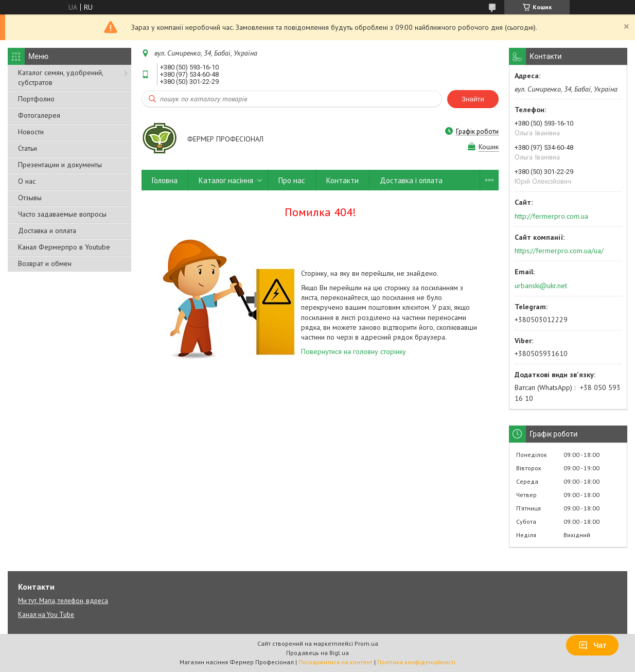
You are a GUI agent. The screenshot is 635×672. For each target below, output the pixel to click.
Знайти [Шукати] (473, 99)
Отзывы (30, 198)
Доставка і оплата (411, 180)
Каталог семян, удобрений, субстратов (60, 77)
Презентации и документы (60, 165)
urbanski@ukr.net (541, 286)
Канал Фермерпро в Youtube (64, 247)
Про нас (292, 180)
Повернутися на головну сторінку (354, 351)
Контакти (342, 180)
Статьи (28, 148)
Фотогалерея (39, 115)
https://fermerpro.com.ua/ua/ (559, 251)
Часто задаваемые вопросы (62, 214)
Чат (592, 645)
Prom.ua (366, 643)
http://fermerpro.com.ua (551, 216)
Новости (31, 132)
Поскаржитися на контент (336, 662)
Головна (165, 180)
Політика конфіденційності (416, 662)
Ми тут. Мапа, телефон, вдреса (63, 601)
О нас (27, 181)
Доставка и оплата (47, 231)
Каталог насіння (226, 180)
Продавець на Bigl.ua (318, 653)
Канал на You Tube (46, 615)
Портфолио (36, 99)
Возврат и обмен (45, 263)
